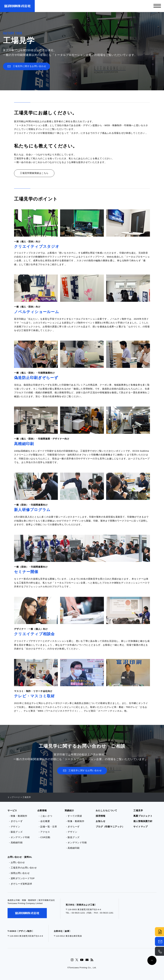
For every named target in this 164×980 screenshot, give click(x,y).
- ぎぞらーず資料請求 (21, 884)
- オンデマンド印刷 (19, 837)
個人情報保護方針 (143, 821)
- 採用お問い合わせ (19, 873)
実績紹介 (69, 810)
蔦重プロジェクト (143, 816)
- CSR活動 (45, 837)
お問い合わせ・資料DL (20, 857)
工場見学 (138, 810)
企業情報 (42, 810)
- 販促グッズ (16, 832)
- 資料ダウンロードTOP (22, 878)
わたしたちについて (106, 810)
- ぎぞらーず (16, 821)
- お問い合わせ (17, 862)
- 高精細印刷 (16, 843)
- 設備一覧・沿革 (48, 827)
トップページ (14, 797)
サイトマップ (141, 827)
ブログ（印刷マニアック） (110, 827)
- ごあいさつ (46, 816)
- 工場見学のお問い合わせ (23, 868)
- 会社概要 (44, 821)
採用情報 (100, 816)
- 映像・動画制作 (18, 816)
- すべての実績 (74, 816)
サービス (12, 810)
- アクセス (44, 832)
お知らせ (100, 821)
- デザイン (15, 827)
